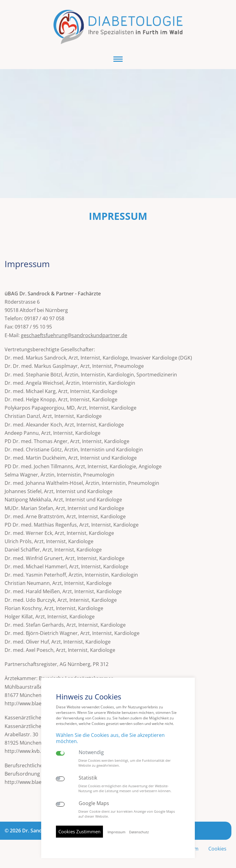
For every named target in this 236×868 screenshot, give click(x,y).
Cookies (217, 849)
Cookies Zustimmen (79, 831)
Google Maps (94, 803)
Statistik (88, 778)
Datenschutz (139, 832)
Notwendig (91, 752)
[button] (118, 59)
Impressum (116, 832)
